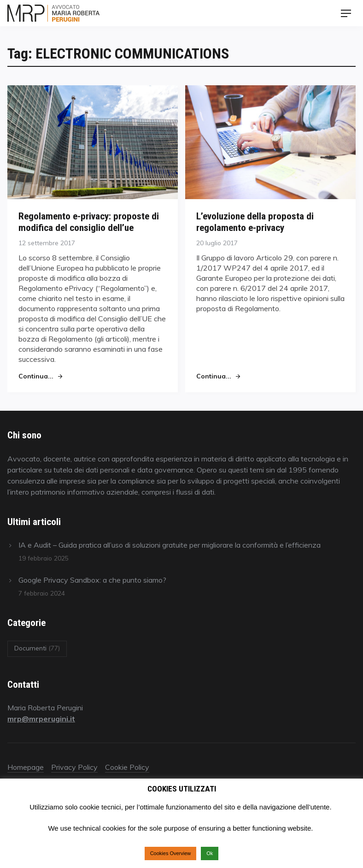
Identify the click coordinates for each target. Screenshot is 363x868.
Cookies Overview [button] (171, 853)
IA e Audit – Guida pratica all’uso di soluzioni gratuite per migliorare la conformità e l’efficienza (170, 545)
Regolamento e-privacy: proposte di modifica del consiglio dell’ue (89, 222)
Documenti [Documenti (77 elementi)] (37, 648)
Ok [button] (210, 853)
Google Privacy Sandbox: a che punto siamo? (92, 580)
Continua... (36, 376)
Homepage (26, 767)
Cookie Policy (127, 767)
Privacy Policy (74, 767)
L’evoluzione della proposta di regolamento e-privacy (255, 222)
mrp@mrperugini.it (41, 719)
